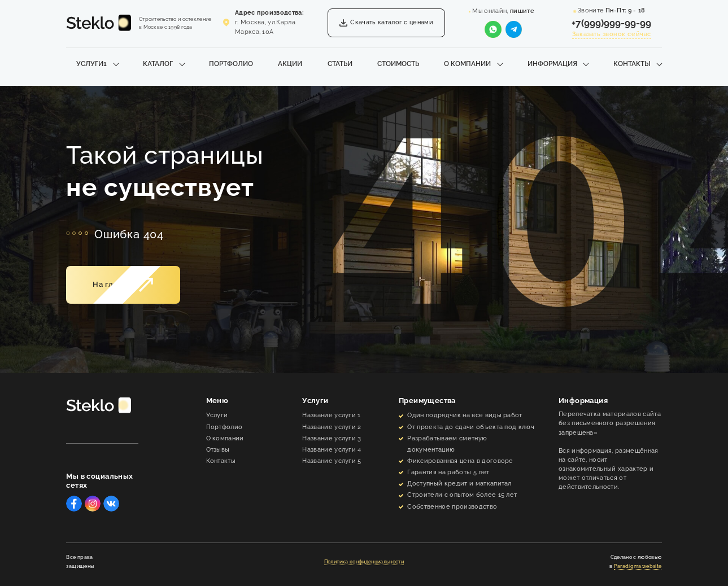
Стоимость (398, 64)
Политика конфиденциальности (364, 562)
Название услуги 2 (332, 427)
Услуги (217, 415)
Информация (552, 64)
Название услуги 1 (331, 415)
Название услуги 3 (332, 438)
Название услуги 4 (332, 450)
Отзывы (218, 450)
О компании (467, 64)
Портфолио (231, 64)
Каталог (158, 64)
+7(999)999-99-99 (611, 23)
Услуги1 (91, 64)
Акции (290, 64)
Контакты (632, 64)
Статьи (340, 64)
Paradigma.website (638, 566)
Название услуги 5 (332, 461)
